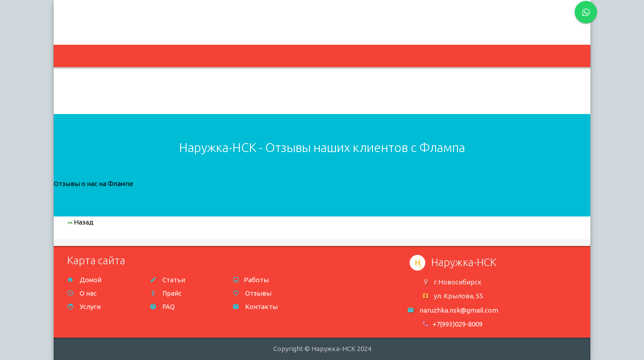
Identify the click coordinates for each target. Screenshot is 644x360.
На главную (100, 56)
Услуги (84, 307)
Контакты (255, 307)
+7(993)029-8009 (458, 324)
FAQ (162, 307)
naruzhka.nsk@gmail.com (270, 17)
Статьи (167, 280)
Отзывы (252, 293)
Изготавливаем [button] (172, 56)
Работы (251, 280)
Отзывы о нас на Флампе (93, 184)
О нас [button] (301, 56)
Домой (84, 280)
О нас (82, 293)
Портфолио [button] (245, 56)
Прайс (166, 293)
